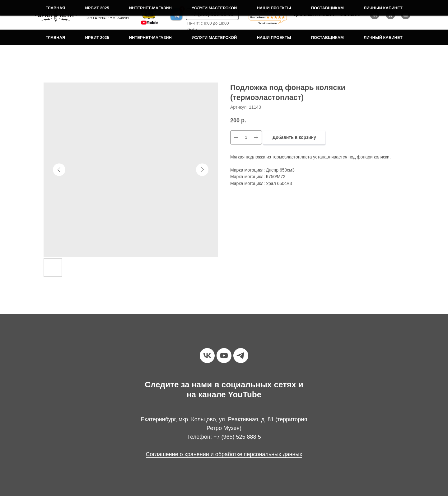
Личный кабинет (383, 38)
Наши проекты (274, 38)
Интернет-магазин (150, 38)
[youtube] (224, 356)
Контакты (350, 14)
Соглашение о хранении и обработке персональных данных (224, 454)
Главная (55, 38)
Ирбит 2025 (97, 38)
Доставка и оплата (314, 14)
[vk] (207, 356)
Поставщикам (327, 38)
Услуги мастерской (214, 38)
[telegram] (241, 356)
